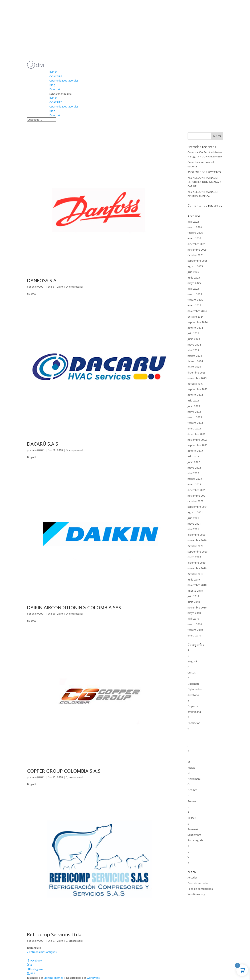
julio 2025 (193, 272)
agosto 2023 (195, 395)
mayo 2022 (194, 468)
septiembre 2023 (198, 389)
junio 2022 (194, 462)
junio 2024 (194, 339)
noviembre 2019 (197, 568)
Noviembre (194, 779)
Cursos (192, 672)
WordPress (93, 978)
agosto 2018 (195, 591)
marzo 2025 (195, 294)
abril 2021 (193, 529)
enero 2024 (194, 367)
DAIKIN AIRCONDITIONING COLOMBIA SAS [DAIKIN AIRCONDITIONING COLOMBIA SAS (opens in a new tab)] (74, 607)
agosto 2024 (195, 328)
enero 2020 (194, 557)
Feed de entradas (198, 883)
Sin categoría (195, 840)
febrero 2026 (195, 233)
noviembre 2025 (197, 250)
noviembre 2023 (197, 378)
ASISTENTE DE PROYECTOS (204, 172)
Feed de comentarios (200, 889)
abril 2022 (193, 473)
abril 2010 (193, 619)
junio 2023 (194, 406)
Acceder (192, 877)
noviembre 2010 (197, 607)
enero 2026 (194, 238)
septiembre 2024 (198, 322)
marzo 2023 (195, 417)
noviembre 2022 (197, 440)
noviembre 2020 (197, 540)
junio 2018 (194, 602)
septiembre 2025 (198, 261)
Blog (52, 85)
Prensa (192, 801)
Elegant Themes (53, 978)
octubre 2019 (195, 574)
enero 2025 (194, 305)
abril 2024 (193, 350)
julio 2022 (193, 456)
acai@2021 (38, 287)
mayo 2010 (194, 613)
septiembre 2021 (198, 507)
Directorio (55, 89)
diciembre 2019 (197, 563)
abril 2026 (193, 222)
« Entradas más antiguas (42, 952)
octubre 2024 (195, 317)
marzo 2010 (195, 624)
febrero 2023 (195, 423)
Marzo (191, 768)
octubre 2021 (195, 501)
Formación (194, 723)
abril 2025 (193, 289)
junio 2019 (194, 580)
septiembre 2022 (198, 445)
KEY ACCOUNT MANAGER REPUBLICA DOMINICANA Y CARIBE (204, 182)
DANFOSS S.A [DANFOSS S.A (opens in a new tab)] (42, 280)
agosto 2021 (195, 512)
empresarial (76, 287)
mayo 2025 (194, 283)
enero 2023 (194, 428)
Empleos (193, 706)
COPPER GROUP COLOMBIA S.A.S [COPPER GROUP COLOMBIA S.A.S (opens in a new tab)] (64, 771)
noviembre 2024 (197, 311)
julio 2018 (193, 596)
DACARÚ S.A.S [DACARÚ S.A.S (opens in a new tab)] (43, 444)
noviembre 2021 (197, 496)
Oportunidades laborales (64, 81)
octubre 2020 (195, 546)
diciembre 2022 (197, 434)
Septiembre (194, 835)
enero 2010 (194, 635)
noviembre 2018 (197, 585)
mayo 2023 (194, 412)
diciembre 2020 (197, 535)
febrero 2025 (195, 300)
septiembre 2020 (198, 552)
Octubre (192, 790)
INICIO (53, 72)
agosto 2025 (195, 266)
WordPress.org (196, 894)
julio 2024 (193, 333)
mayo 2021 (194, 524)
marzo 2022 (195, 479)
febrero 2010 (195, 630)
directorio (193, 695)
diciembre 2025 (197, 244)
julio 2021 (193, 518)
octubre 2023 (195, 384)
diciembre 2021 (197, 490)
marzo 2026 (195, 227)
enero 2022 (194, 484)
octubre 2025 (195, 255)
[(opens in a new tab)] (99, 276)
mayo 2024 (194, 345)
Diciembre (194, 684)
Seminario (193, 829)
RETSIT (192, 818)
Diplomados (195, 689)
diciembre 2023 (197, 373)
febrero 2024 (195, 361)
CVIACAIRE (56, 76)
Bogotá (192, 661)
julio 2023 (193, 400)
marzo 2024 (195, 356)
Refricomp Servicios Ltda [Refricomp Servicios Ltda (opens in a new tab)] (54, 934)
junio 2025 (194, 278)
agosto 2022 (195, 451)
